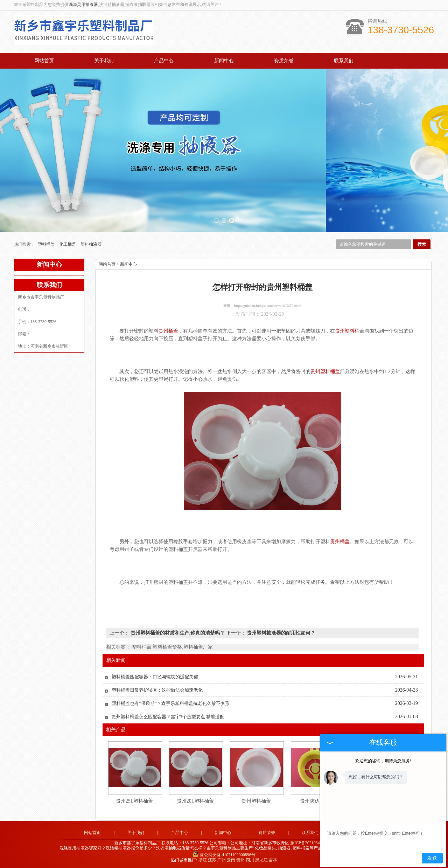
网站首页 (44, 61)
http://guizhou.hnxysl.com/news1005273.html (268, 306)
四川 (250, 860)
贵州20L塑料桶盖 (195, 801)
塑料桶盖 (47, 244)
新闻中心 (224, 61)
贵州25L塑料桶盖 (135, 801)
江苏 (212, 860)
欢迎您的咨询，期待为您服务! (383, 761)
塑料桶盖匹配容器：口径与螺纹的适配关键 (155, 677)
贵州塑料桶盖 (256, 801)
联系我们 (344, 61)
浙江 (203, 860)
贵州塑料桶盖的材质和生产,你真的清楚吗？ (178, 633)
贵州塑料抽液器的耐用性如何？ (281, 633)
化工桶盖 (68, 244)
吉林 (273, 860)
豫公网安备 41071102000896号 (224, 855)
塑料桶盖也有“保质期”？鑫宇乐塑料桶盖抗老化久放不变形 (171, 703)
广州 (222, 860)
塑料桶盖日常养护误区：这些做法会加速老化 (157, 690)
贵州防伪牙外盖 (317, 801)
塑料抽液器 (91, 244)
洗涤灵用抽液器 (83, 5)
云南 (231, 860)
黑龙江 (261, 860)
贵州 (240, 860)
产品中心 (164, 61)
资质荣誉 (284, 61)
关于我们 (104, 61)
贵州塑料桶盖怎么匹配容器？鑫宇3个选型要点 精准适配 (168, 717)
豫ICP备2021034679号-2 (312, 843)
